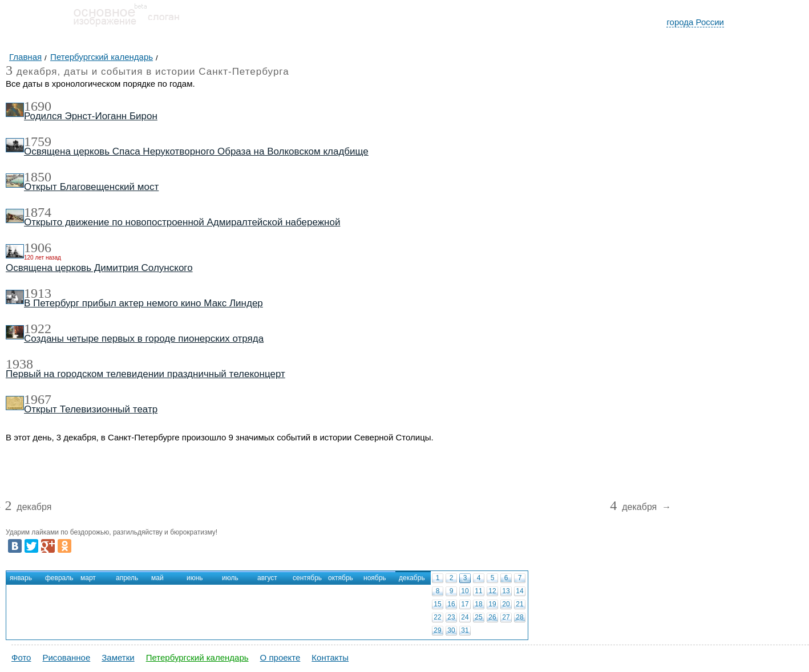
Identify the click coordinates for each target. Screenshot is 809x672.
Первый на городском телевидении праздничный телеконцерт (145, 374)
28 (519, 617)
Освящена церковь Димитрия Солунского (99, 268)
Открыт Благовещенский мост (91, 187)
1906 (38, 248)
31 (465, 630)
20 (506, 604)
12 (492, 591)
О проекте (280, 657)
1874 (38, 212)
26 (492, 617)
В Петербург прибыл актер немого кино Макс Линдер (143, 303)
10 (465, 591)
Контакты (330, 657)
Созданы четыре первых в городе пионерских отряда (144, 339)
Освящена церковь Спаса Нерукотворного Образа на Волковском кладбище (196, 151)
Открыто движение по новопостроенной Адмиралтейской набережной (182, 222)
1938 (19, 364)
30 (451, 630)
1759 (38, 141)
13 (506, 591)
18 (478, 604)
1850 (38, 177)
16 (451, 604)
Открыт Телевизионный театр (91, 409)
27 (506, 617)
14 (519, 591)
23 (451, 617)
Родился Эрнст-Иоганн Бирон (91, 116)
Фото (21, 657)
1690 (38, 106)
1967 (38, 399)
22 (437, 617)
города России (695, 22)
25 (478, 617)
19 (492, 604)
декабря (28, 507)
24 (465, 617)
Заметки (118, 657)
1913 (38, 293)
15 (437, 604)
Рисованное (66, 657)
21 (519, 604)
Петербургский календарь (197, 657)
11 (478, 591)
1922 (38, 329)
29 (437, 630)
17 (465, 604)
